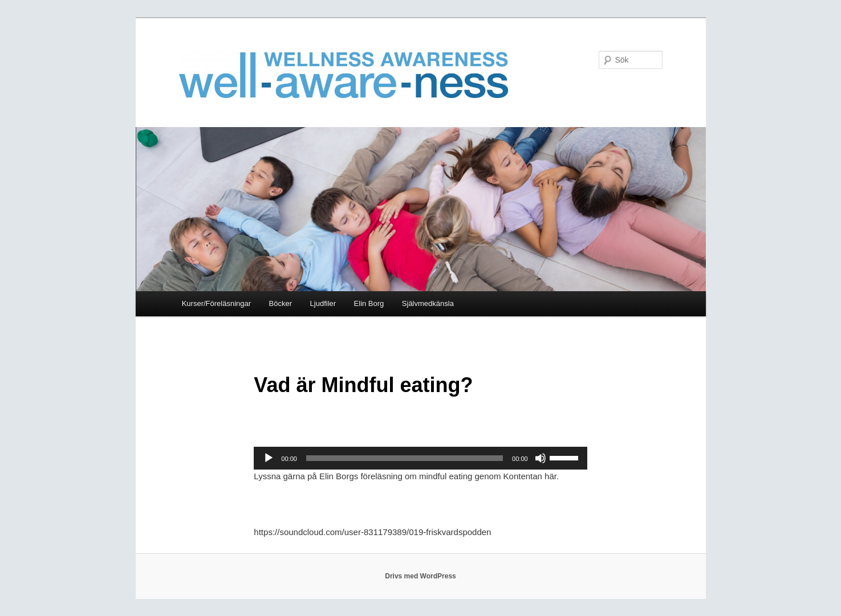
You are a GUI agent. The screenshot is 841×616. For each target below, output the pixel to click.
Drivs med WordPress (420, 576)
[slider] (405, 458)
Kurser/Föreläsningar (216, 303)
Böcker (281, 303)
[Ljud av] (541, 458)
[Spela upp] (269, 458)
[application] (420, 458)
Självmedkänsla (428, 303)
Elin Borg (369, 303)
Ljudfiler (323, 303)
